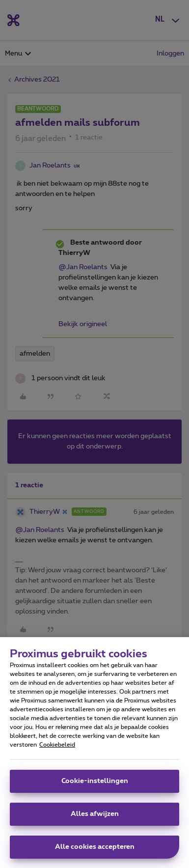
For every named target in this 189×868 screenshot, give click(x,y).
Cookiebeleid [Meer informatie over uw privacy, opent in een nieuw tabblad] (57, 750)
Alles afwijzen (95, 819)
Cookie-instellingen (95, 786)
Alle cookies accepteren (95, 852)
